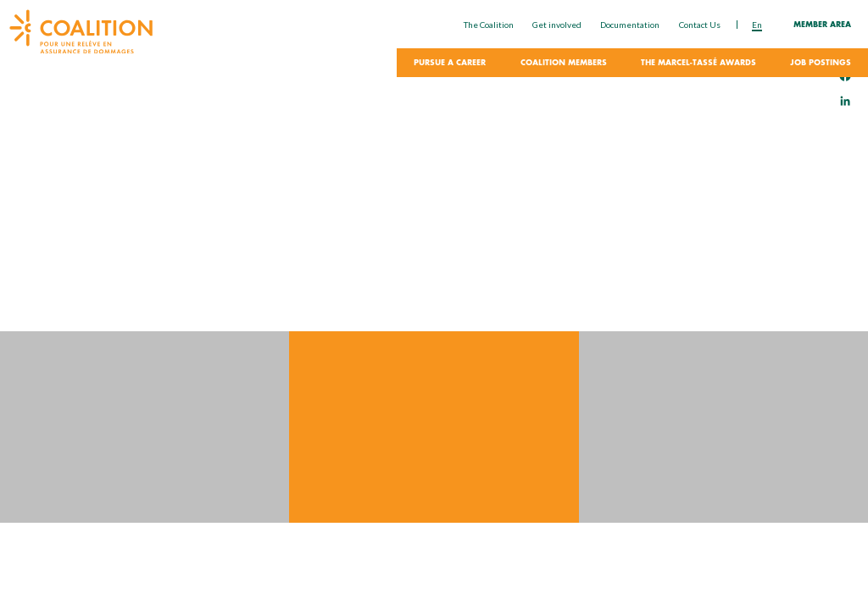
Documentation (630, 25)
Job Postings (821, 64)
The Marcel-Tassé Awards (698, 64)
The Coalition (489, 25)
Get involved (557, 25)
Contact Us (700, 25)
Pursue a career (450, 64)
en (757, 25)
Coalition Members (564, 64)
